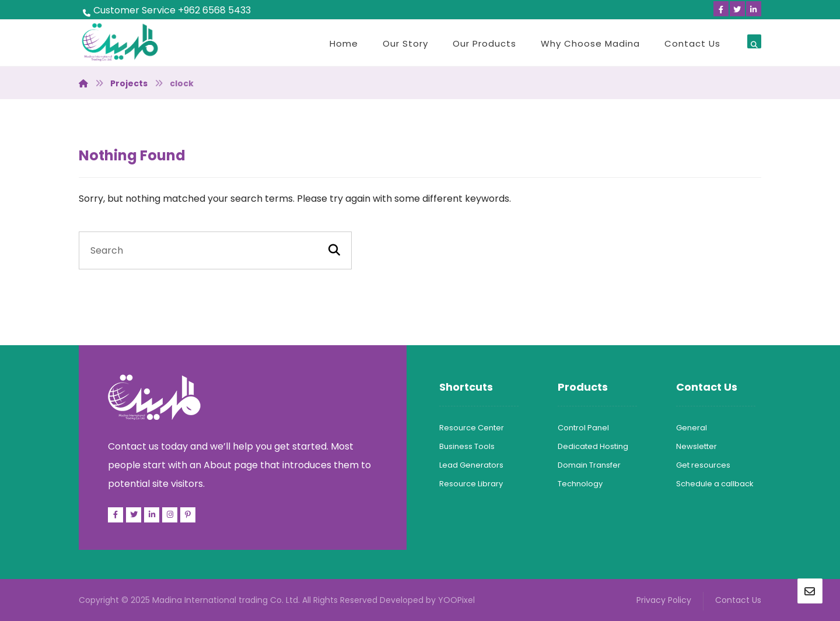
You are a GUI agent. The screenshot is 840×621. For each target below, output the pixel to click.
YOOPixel (456, 600)
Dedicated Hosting (593, 446)
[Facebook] (721, 9)
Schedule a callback (715, 484)
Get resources (703, 465)
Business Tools (467, 446)
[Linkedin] (754, 9)
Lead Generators (471, 465)
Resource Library (471, 484)
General (692, 428)
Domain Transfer (589, 465)
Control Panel (583, 428)
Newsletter (696, 446)
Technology (580, 484)
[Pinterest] (188, 515)
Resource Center (472, 428)
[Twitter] (737, 9)
